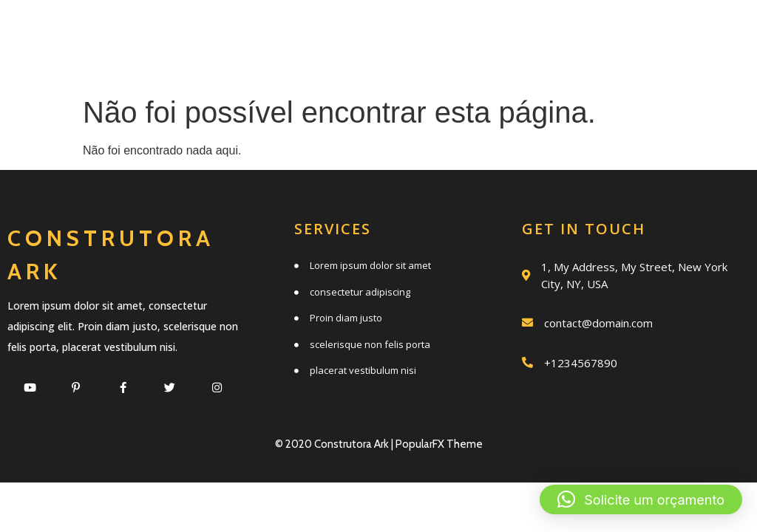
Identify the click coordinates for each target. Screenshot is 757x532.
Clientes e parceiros (586, 64)
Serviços (423, 31)
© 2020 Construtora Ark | (335, 444)
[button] (641, 499)
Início (316, 31)
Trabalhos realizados (330, 64)
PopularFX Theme (439, 444)
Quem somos (562, 31)
